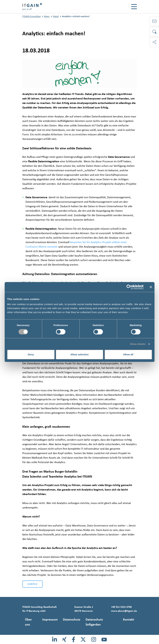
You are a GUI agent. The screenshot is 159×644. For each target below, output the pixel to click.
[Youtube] (104, 639)
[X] (83, 639)
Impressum (50, 619)
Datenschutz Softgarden (94, 622)
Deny (31, 354)
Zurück (32, 584)
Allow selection (79, 354)
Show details (138, 344)
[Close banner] (151, 287)
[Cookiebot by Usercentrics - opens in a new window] (129, 287)
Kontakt (129, 619)
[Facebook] (74, 639)
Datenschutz (72, 619)
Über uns (28, 622)
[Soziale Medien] (154, 42)
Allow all (128, 354)
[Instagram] (94, 639)
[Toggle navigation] (134, 7)
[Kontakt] (154, 21)
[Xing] (64, 639)
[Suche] (154, 32)
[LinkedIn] (55, 639)
